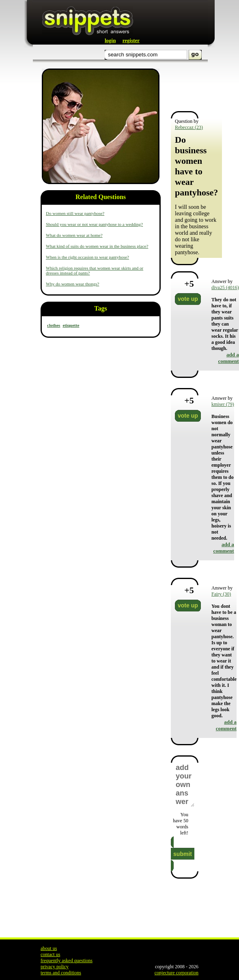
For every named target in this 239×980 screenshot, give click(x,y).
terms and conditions (61, 973)
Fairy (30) (221, 594)
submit (183, 854)
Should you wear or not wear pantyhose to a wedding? (94, 224)
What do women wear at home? (74, 235)
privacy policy (55, 967)
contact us (50, 954)
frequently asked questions (67, 961)
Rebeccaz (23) (189, 127)
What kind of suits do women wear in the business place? (97, 246)
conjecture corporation (177, 973)
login (110, 40)
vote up (188, 299)
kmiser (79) (223, 404)
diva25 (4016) (225, 287)
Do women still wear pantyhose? (75, 213)
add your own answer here (185, 785)
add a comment (228, 358)
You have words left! (181, 824)
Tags (100, 308)
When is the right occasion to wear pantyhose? (87, 257)
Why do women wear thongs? (72, 284)
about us (49, 948)
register (131, 40)
